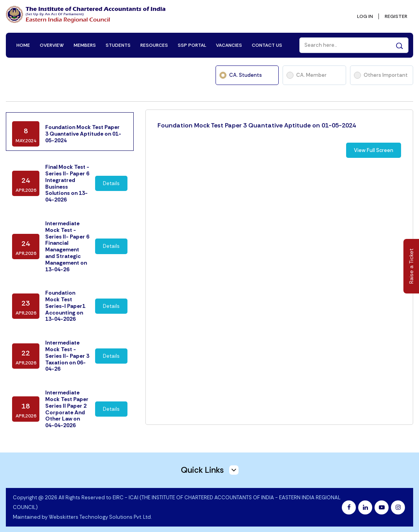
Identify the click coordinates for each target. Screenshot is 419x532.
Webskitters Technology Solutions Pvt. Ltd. (100, 511)
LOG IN (361, 14)
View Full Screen (374, 144)
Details (111, 174)
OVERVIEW (53, 40)
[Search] (353, 40)
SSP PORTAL (193, 40)
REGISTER (394, 14)
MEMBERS (86, 40)
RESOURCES (155, 40)
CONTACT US (268, 40)
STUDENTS (119, 40)
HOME (24, 40)
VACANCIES (230, 40)
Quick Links (210, 463)
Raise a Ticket (411, 266)
